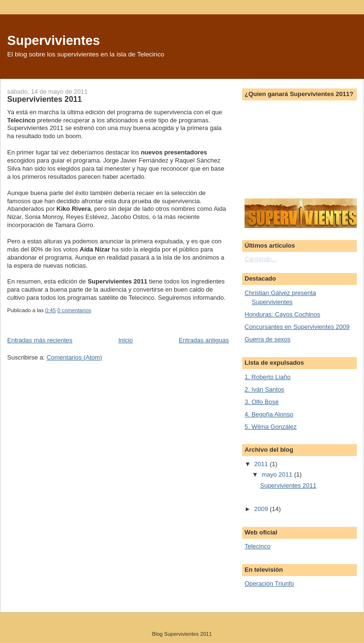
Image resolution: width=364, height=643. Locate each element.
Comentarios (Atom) (74, 357)
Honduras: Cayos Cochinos (282, 314)
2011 (262, 464)
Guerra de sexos (268, 339)
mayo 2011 (278, 474)
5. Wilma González (271, 427)
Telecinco (257, 546)
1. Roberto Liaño (268, 377)
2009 (262, 509)
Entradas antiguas (204, 340)
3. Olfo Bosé (262, 402)
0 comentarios (74, 310)
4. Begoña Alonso (269, 414)
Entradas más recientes (40, 340)
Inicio (126, 340)
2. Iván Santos (264, 389)
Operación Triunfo (269, 583)
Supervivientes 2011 (44, 99)
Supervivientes (54, 40)
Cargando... (261, 259)
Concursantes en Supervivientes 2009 (297, 327)
